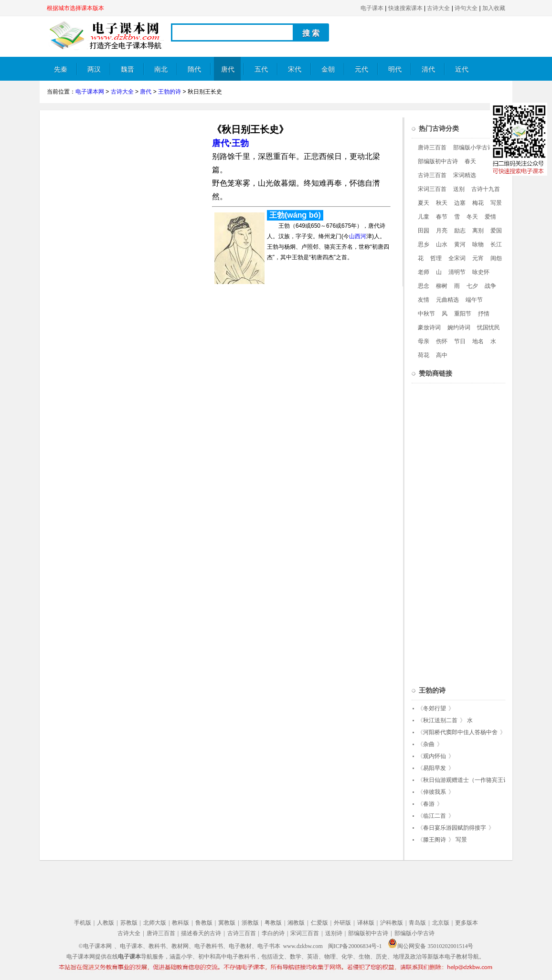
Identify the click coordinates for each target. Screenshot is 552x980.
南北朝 (161, 73)
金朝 (328, 69)
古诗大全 (438, 8)
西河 (361, 236)
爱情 (490, 217)
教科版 (180, 923)
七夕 (472, 286)
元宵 (478, 258)
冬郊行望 (435, 708)
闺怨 (496, 258)
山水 (442, 244)
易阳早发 (435, 768)
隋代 (194, 69)
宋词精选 (465, 175)
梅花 (478, 203)
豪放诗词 (429, 327)
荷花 (424, 355)
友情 (424, 300)
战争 (490, 286)
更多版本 (467, 923)
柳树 (442, 286)
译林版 (366, 923)
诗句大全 (466, 8)
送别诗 (334, 933)
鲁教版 (204, 923)
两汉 (94, 69)
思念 (424, 286)
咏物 (478, 244)
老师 (424, 272)
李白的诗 (273, 933)
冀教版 (227, 923)
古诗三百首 (432, 175)
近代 (462, 69)
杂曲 (429, 744)
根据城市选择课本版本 (75, 8)
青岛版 (417, 923)
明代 (395, 69)
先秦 (61, 69)
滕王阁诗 (435, 840)
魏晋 (127, 69)
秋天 (442, 203)
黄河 (460, 244)
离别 (478, 231)
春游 (429, 804)
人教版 (106, 923)
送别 (459, 189)
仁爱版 (319, 923)
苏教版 (129, 923)
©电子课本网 (95, 946)
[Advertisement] (127, 184)
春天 (470, 161)
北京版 (441, 923)
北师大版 (155, 923)
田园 (424, 231)
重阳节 (463, 314)
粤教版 (273, 923)
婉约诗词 (459, 327)
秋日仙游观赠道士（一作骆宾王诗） (469, 780)
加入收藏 (494, 8)
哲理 (436, 258)
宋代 (295, 69)
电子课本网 (90, 92)
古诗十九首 (486, 189)
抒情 (484, 314)
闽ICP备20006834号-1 (355, 946)
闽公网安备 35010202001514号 (430, 946)
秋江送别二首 (440, 720)
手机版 (83, 923)
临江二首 (435, 816)
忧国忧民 (488, 327)
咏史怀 (481, 272)
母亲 (424, 341)
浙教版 (250, 923)
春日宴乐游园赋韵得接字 (455, 828)
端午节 (474, 300)
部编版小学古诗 (473, 148)
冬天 (472, 217)
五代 (261, 69)
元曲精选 (447, 300)
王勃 (240, 143)
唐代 (228, 69)
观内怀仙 (435, 756)
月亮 (442, 231)
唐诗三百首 (432, 148)
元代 (361, 69)
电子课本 (372, 8)
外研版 (342, 923)
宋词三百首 (432, 189)
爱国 (496, 231)
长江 (496, 244)
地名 (478, 341)
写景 (496, 203)
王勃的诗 (170, 92)
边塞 (460, 203)
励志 (460, 231)
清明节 (457, 272)
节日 (460, 341)
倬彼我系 (435, 792)
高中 (442, 355)
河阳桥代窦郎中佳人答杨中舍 (460, 732)
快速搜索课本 (405, 8)
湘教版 (296, 923)
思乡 (424, 244)
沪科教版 (392, 923)
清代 (428, 69)
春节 (442, 217)
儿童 (424, 217)
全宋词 (457, 258)
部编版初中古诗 (438, 161)
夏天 (424, 203)
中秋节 (426, 314)
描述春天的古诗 (201, 933)
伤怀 (442, 341)
